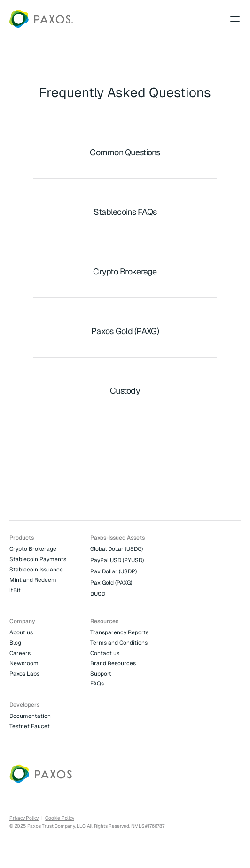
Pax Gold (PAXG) (111, 583)
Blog (15, 643)
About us (21, 632)
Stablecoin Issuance (36, 570)
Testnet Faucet (30, 726)
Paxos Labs (24, 674)
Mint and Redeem (33, 580)
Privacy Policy (24, 818)
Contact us (105, 653)
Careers (20, 653)
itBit (15, 590)
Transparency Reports (119, 632)
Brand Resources (113, 663)
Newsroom (24, 663)
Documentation (30, 716)
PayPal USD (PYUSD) (117, 560)
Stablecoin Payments (38, 559)
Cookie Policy (59, 818)
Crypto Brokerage (33, 549)
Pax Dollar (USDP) (113, 571)
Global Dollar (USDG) (117, 549)
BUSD (98, 594)
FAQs (97, 684)
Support (101, 674)
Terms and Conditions (119, 643)
